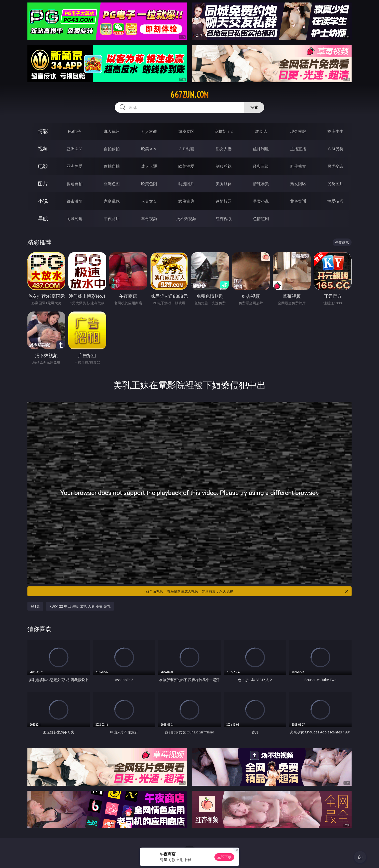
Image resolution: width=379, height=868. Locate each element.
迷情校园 (224, 201)
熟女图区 (298, 184)
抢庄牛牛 (335, 131)
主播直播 (298, 149)
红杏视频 (224, 219)
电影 (43, 166)
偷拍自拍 (112, 166)
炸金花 (261, 131)
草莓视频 (149, 219)
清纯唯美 (261, 184)
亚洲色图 (112, 184)
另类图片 (335, 184)
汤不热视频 (186, 219)
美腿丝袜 (224, 184)
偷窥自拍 (75, 184)
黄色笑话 (298, 201)
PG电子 (74, 131)
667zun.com (189, 95)
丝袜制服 (261, 149)
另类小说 (261, 201)
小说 (43, 201)
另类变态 (335, 166)
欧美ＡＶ (149, 149)
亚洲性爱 (75, 166)
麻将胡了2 (224, 131)
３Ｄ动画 (186, 149)
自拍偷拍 (112, 149)
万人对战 (149, 131)
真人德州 (112, 131)
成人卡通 (149, 166)
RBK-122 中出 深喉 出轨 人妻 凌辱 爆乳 (80, 606)
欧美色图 (149, 184)
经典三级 (261, 166)
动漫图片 (186, 184)
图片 (43, 184)
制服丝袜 (224, 166)
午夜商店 (112, 219)
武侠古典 (186, 201)
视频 (43, 149)
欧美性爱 (186, 166)
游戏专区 (186, 131)
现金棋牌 (298, 131)
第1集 (35, 606)
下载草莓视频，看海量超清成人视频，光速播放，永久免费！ (246, 591)
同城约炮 (75, 219)
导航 (43, 218)
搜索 (254, 107)
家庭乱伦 (112, 201)
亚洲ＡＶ (75, 149)
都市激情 (75, 201)
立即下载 (224, 857)
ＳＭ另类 (335, 149)
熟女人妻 (224, 149)
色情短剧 (261, 219)
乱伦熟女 (298, 166)
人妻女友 (149, 201)
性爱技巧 (335, 201)
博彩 (43, 131)
